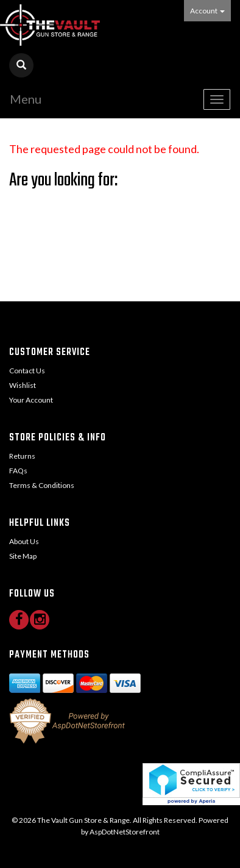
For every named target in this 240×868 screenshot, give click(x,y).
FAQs (18, 471)
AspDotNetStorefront (125, 832)
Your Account (31, 400)
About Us (24, 541)
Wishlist (23, 385)
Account (207, 11)
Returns (22, 456)
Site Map (23, 556)
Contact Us (27, 371)
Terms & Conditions (42, 485)
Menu (26, 99)
